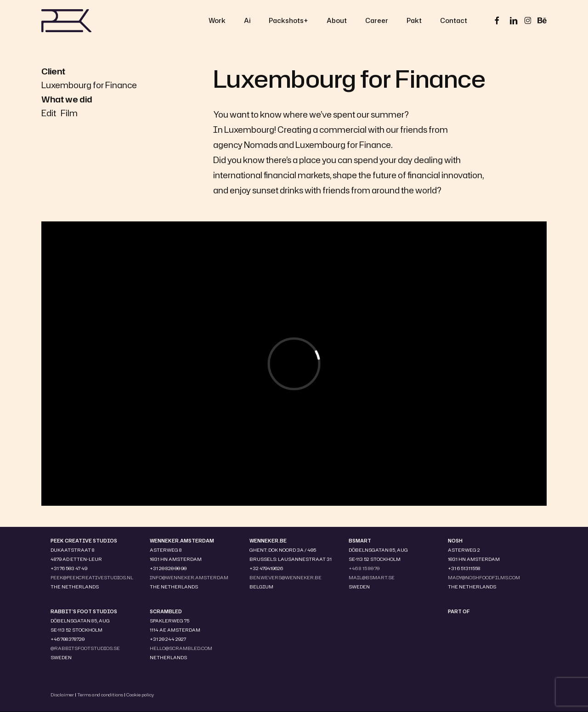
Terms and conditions (100, 695)
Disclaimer (62, 695)
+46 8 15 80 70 (364, 568)
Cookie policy (140, 695)
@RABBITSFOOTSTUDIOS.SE (85, 648)
